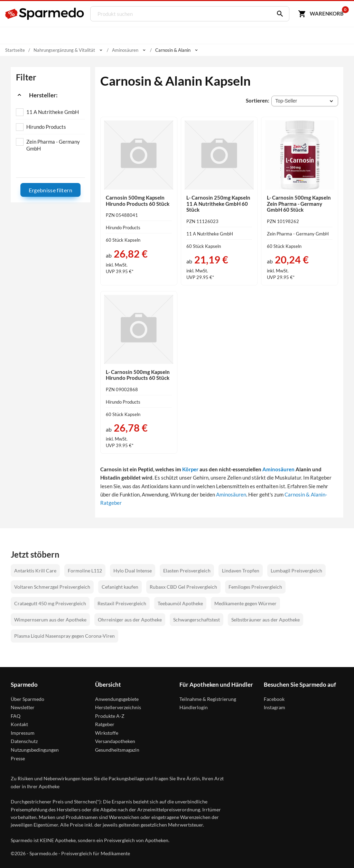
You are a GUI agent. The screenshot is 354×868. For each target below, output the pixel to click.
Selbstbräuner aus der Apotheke (265, 620)
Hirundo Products (46, 127)
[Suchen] (278, 14)
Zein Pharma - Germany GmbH (53, 145)
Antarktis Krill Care (35, 571)
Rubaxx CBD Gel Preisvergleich (183, 587)
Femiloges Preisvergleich (255, 587)
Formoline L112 (85, 571)
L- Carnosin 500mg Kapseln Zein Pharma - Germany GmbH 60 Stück (299, 204)
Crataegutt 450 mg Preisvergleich (50, 603)
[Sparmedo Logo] (45, 14)
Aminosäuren (278, 469)
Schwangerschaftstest (197, 620)
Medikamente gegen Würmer (245, 603)
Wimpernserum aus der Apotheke (50, 620)
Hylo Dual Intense (133, 571)
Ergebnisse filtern (50, 190)
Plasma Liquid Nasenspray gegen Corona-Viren (64, 636)
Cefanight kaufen (120, 587)
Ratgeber (105, 724)
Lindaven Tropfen (241, 571)
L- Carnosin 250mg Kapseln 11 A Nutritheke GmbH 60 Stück (218, 204)
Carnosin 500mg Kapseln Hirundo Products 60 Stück (138, 201)
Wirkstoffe (107, 733)
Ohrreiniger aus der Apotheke (130, 620)
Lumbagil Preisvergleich (296, 571)
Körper (190, 469)
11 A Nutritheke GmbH (53, 112)
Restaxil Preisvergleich (122, 603)
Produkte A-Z (110, 716)
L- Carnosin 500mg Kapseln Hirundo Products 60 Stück (138, 375)
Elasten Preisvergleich (187, 571)
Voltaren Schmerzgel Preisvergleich (52, 587)
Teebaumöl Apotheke (180, 603)
